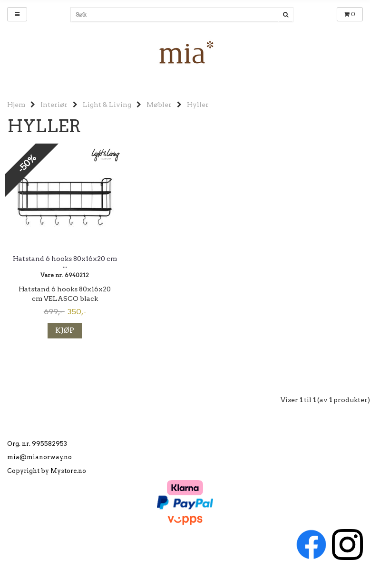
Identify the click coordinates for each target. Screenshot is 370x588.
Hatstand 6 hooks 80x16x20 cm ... (65, 262)
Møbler (159, 105)
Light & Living (107, 105)
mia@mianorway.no (39, 457)
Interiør (54, 105)
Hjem (16, 105)
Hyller (198, 105)
